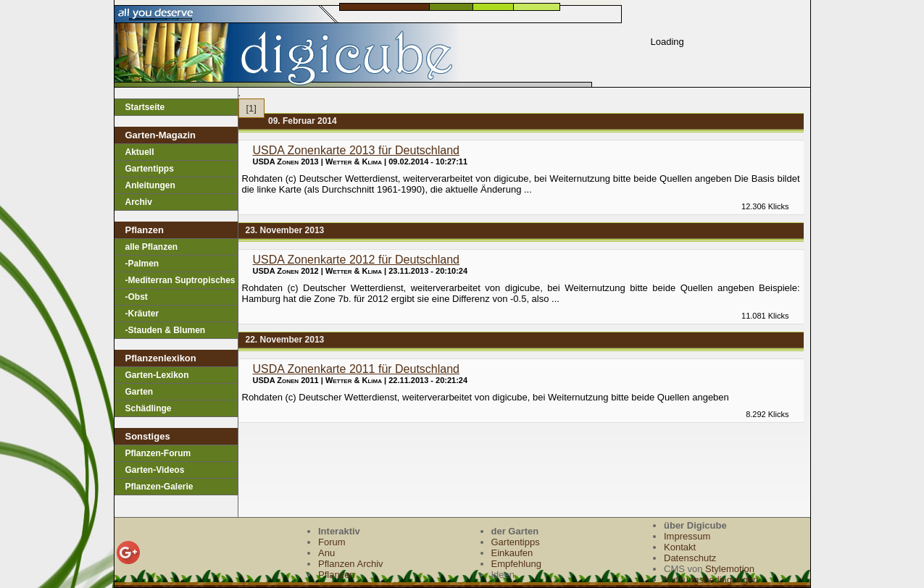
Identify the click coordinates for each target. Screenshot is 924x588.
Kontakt (680, 547)
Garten (140, 392)
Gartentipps (150, 169)
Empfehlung (516, 564)
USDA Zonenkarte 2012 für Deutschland (357, 260)
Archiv (139, 202)
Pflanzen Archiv (351, 564)
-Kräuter (142, 314)
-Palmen (142, 264)
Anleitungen (150, 185)
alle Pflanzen (152, 247)
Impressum (687, 536)
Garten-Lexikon (157, 375)
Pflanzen (337, 575)
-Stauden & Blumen (166, 330)
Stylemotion (730, 569)
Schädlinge (149, 408)
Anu (326, 553)
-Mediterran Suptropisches (180, 280)
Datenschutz (690, 558)
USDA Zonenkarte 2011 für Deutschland (357, 369)
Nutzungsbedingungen (711, 580)
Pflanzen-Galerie (159, 487)
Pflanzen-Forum (158, 453)
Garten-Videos (155, 470)
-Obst (137, 297)
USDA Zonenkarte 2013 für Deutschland (357, 150)
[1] (251, 108)
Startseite (145, 107)
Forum (332, 542)
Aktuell (140, 152)
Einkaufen (512, 553)
